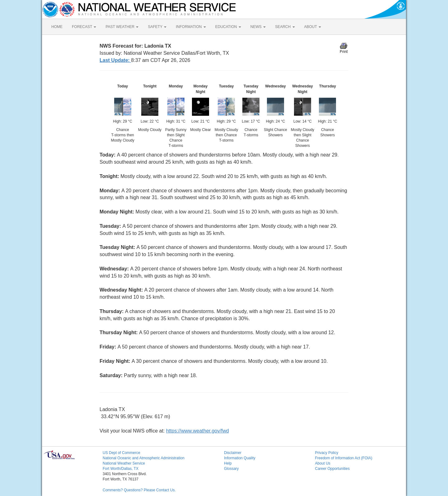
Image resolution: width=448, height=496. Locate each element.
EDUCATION (228, 27)
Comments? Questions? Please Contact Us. (139, 490)
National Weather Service (124, 463)
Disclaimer (233, 453)
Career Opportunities (332, 469)
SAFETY (157, 27)
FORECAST (84, 27)
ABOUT (313, 27)
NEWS (258, 27)
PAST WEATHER (122, 27)
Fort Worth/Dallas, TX (121, 469)
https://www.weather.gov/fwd (198, 431)
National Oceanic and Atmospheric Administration (144, 458)
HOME (57, 27)
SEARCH (285, 27)
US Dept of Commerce (121, 453)
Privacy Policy (327, 453)
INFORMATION (191, 27)
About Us (323, 463)
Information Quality (240, 458)
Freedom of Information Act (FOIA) (344, 458)
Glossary (231, 469)
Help (228, 463)
